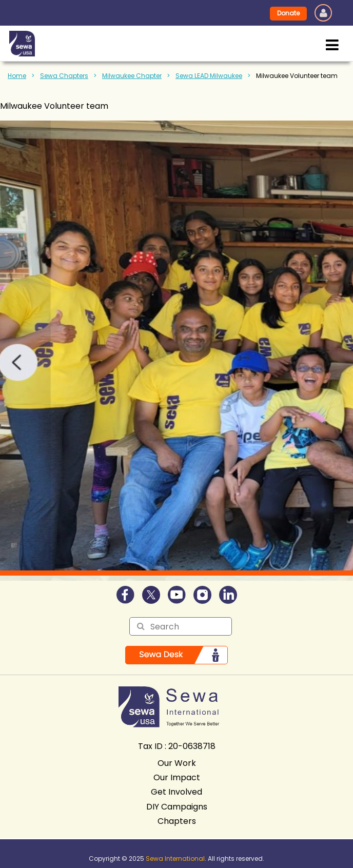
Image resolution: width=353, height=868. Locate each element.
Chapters (177, 821)
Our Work (177, 763)
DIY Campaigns (177, 807)
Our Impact (177, 777)
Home (17, 76)
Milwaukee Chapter (132, 76)
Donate (288, 13)
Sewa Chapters (64, 76)
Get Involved (176, 792)
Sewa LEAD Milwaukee (209, 76)
